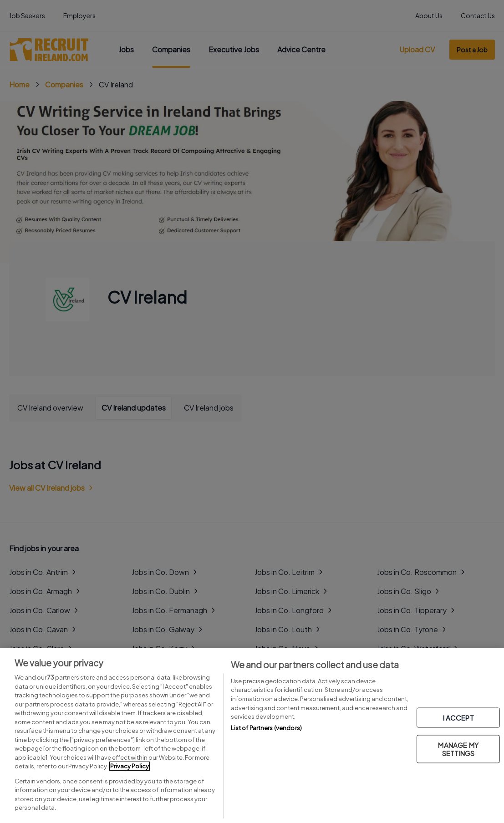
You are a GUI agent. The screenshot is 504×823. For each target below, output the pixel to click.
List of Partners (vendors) (266, 728)
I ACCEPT (458, 718)
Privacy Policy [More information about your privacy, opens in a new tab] (130, 766)
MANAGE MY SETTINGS (458, 749)
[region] (252, 736)
